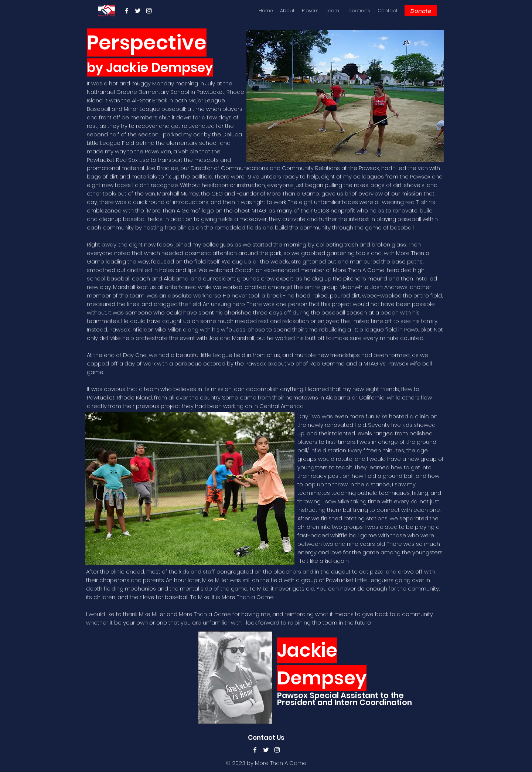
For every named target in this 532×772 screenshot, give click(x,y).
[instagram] (149, 11)
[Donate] (421, 11)
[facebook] (127, 11)
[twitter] (138, 11)
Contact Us (266, 738)
